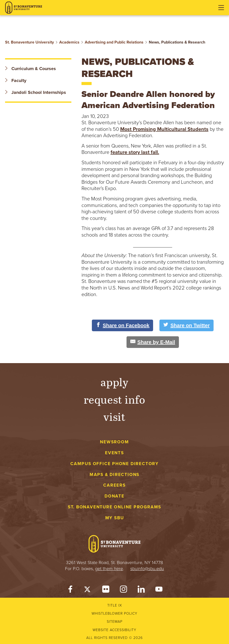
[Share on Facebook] (123, 325)
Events (114, 453)
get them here (109, 569)
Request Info (114, 399)
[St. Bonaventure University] (24, 8)
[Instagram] (123, 590)
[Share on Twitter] (186, 325)
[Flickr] (106, 590)
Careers (114, 485)
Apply (115, 382)
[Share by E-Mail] (153, 342)
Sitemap (115, 622)
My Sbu (115, 518)
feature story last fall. (135, 152)
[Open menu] (221, 8)
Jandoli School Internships (36, 92)
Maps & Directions (114, 475)
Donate (114, 496)
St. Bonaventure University (29, 42)
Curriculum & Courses (30, 69)
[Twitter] (88, 590)
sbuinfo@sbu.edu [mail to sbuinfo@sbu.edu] (147, 569)
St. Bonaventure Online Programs (115, 507)
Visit (115, 416)
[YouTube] (159, 590)
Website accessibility (114, 630)
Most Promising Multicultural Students (164, 129)
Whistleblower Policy (114, 614)
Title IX (115, 605)
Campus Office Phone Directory (114, 464)
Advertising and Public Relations (114, 42)
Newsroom (114, 442)
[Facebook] (70, 590)
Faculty (16, 80)
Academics (69, 42)
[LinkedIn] (141, 590)
